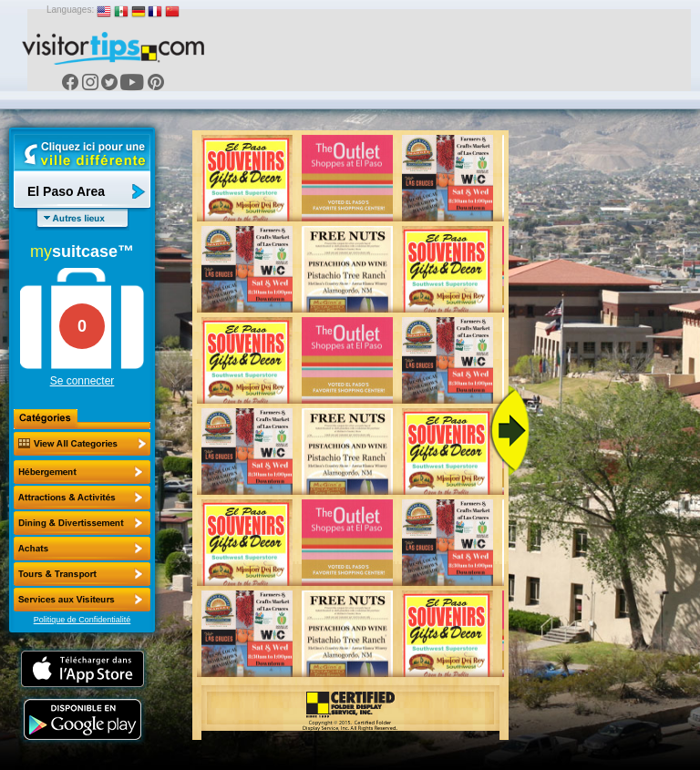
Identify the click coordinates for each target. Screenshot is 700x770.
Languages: (70, 10)
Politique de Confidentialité (82, 620)
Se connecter (82, 381)
